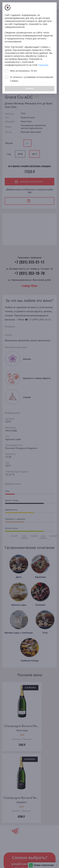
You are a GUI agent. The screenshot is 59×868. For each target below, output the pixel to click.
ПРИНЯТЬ (30, 89)
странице (43, 65)
